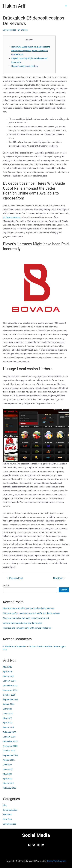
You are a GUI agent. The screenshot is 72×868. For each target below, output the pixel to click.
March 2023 (8, 727)
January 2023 (9, 737)
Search (6, 585)
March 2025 (8, 676)
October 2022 (9, 751)
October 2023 (9, 695)
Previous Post (15, 578)
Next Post (59, 578)
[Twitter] (34, 845)
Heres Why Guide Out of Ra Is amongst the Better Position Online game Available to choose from (31, 51)
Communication (10, 810)
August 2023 (9, 704)
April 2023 (8, 723)
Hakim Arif (14, 6)
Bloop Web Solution (57, 861)
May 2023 (7, 718)
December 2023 (10, 685)
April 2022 (8, 779)
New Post (7, 819)
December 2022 (10, 741)
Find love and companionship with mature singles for (27, 628)
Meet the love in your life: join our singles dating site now (29, 608)
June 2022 (8, 769)
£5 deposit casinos (12, 217)
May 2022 (7, 774)
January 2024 (9, 681)
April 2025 (8, 672)
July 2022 (7, 765)
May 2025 (7, 667)
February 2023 (10, 732)
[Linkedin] (43, 845)
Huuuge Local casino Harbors (25, 66)
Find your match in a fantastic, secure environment (26, 618)
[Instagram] (38, 845)
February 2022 (10, 788)
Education (8, 814)
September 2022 (10, 755)
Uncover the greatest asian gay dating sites (23, 623)
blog (5, 805)
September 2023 (10, 700)
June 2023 (8, 713)
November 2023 (10, 690)
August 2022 (9, 760)
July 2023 (7, 709)
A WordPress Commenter (15, 646)
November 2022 (10, 746)
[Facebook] (29, 845)
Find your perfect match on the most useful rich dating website (31, 613)
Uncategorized (10, 30)
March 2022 (8, 783)
